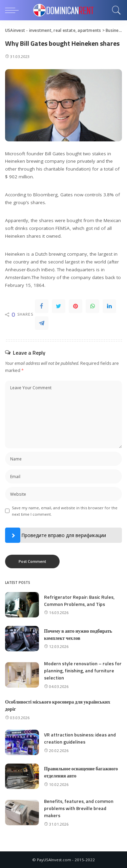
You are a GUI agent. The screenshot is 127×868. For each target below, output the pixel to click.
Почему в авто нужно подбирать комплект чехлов (78, 634)
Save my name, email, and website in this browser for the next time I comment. (65, 511)
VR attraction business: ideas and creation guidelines (80, 738)
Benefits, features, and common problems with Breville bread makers (79, 808)
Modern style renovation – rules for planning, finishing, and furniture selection (83, 670)
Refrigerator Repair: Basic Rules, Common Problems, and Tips (79, 600)
